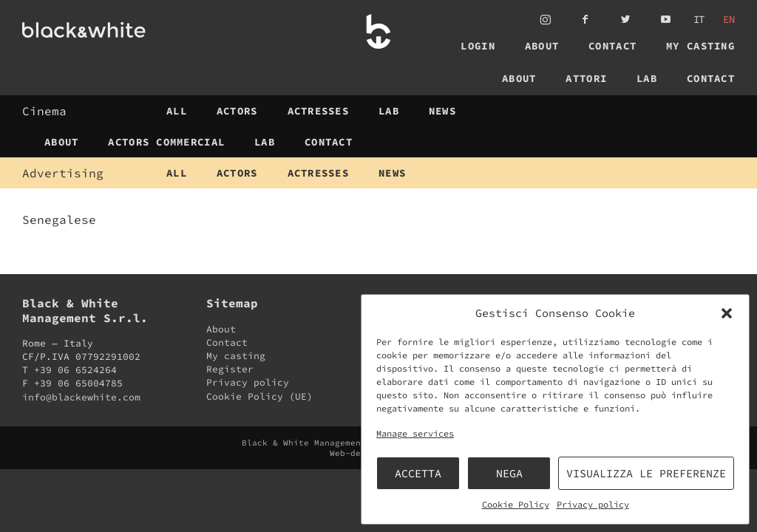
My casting (700, 46)
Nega (509, 473)
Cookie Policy (516, 504)
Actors (237, 111)
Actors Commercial (166, 142)
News (442, 111)
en (729, 19)
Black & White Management (110, 30)
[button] (727, 313)
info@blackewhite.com (81, 397)
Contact (612, 46)
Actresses (319, 111)
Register (230, 369)
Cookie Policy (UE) (259, 396)
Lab (647, 78)
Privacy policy (593, 504)
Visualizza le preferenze (646, 473)
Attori (586, 78)
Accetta (418, 473)
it (699, 19)
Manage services (415, 433)
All (177, 111)
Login (478, 46)
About (542, 46)
